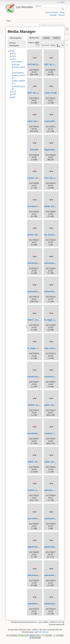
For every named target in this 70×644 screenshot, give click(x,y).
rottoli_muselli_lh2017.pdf (40, 462)
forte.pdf (34, 150)
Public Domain (43, 632)
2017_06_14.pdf (35, 93)
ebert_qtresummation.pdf (39, 121)
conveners (18, 62)
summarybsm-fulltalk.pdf (56, 519)
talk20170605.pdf (35, 547)
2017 (14, 59)
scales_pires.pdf (52, 462)
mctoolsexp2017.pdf (54, 377)
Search (63, 9)
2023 (14, 94)
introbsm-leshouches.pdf (39, 206)
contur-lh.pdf (51, 93)
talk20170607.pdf (52, 547)
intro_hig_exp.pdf (52, 178)
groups (17, 64)
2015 (14, 56)
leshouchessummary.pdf (56, 291)
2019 (14, 92)
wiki (13, 97)
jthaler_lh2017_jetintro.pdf (56, 206)
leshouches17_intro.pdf (39, 263)
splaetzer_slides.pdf (54, 490)
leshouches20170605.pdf (56, 263)
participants (19, 73)
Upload (46, 38)
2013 (14, 53)
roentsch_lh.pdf (52, 433)
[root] (12, 51)
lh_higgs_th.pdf (52, 320)
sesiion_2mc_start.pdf (38, 490)
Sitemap (61, 15)
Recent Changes (52, 12)
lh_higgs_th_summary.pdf (40, 348)
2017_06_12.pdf (52, 64)
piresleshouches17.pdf (38, 433)
